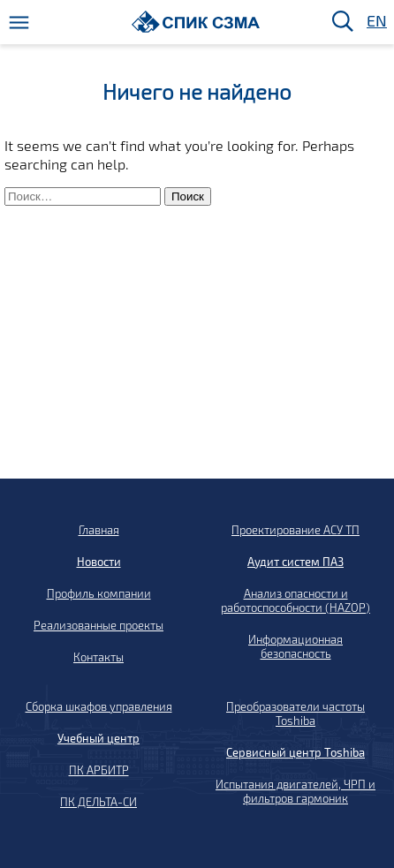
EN (375, 22)
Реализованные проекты (98, 625)
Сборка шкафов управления (99, 706)
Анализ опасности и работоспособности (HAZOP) (295, 600)
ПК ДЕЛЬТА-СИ (98, 802)
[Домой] (196, 22)
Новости (99, 562)
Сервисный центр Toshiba (295, 752)
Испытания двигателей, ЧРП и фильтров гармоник (295, 791)
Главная (99, 530)
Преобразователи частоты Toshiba (295, 713)
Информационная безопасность (295, 646)
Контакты (98, 657)
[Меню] (19, 23)
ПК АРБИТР (99, 770)
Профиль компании (99, 593)
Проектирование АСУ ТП (295, 530)
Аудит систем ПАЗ (295, 562)
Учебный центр (98, 738)
